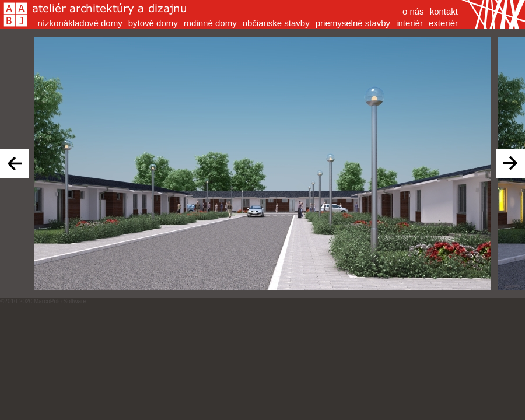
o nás (413, 11)
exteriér (443, 23)
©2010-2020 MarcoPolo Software (43, 301)
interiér (409, 23)
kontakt (444, 11)
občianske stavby (276, 23)
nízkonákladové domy (80, 23)
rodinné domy (210, 23)
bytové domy (153, 23)
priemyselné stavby (353, 23)
